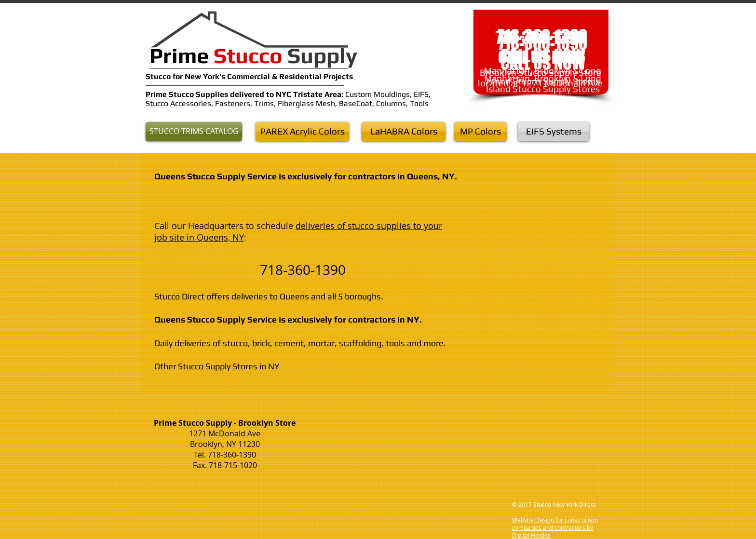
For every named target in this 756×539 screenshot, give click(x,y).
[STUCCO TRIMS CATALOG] (194, 132)
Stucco (159, 76)
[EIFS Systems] (553, 132)
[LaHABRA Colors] (404, 132)
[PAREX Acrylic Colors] (302, 132)
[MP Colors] (480, 132)
